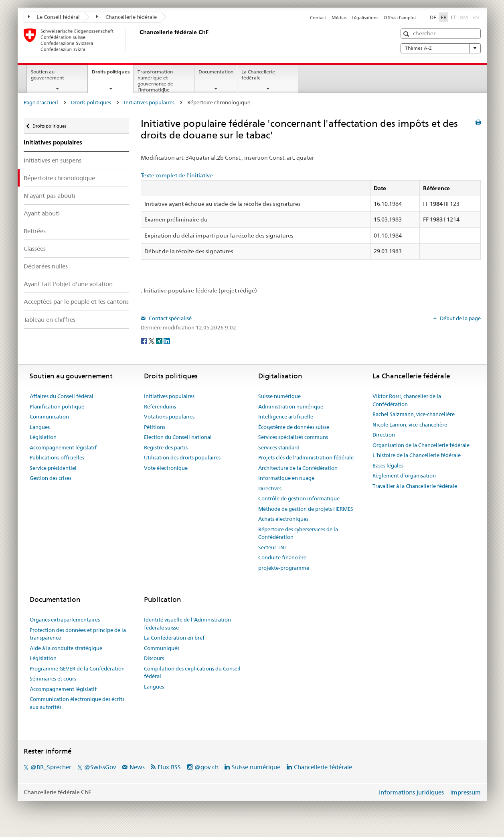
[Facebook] (145, 341)
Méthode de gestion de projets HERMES (306, 509)
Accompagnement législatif (63, 447)
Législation (43, 437)
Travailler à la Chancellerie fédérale (415, 486)
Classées (35, 249)
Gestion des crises (51, 478)
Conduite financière (282, 557)
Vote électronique (166, 468)
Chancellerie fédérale (127, 17)
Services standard (279, 447)
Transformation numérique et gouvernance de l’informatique (155, 80)
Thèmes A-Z (441, 48)
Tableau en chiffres (50, 320)
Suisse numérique (279, 396)
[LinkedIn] (167, 341)
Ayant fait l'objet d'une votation (68, 284)
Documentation (216, 72)
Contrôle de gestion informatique (299, 498)
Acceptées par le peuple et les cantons (76, 302)
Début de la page (460, 318)
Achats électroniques (283, 519)
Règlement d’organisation (404, 475)
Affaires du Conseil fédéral (62, 396)
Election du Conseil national (178, 437)
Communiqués (162, 648)
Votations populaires (169, 416)
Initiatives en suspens (53, 160)
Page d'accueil (41, 102)
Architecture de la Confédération (298, 468)
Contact (318, 18)
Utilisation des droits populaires (182, 457)
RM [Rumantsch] (464, 17)
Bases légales (388, 465)
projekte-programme (284, 568)
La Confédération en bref (174, 638)
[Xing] (160, 341)
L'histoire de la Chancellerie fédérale (417, 455)
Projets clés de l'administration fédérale (306, 457)
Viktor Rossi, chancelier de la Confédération (407, 400)
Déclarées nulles (46, 266)
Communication (49, 416)
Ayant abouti (42, 213)
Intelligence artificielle (286, 416)
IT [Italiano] (453, 17)
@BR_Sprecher (51, 767)
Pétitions (155, 427)
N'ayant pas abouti (50, 196)
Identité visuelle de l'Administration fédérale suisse (187, 624)
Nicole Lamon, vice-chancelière (410, 425)
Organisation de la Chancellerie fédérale (421, 445)
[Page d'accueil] (138, 40)
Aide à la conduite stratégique (66, 648)
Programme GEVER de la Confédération (77, 668)
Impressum (466, 792)
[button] (407, 34)
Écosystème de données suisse (294, 427)
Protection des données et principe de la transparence (78, 634)
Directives (270, 488)
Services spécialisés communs (293, 437)
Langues (40, 427)
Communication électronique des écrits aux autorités (77, 703)
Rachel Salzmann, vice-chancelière (414, 414)
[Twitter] (152, 341)
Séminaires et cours (53, 679)
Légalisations (365, 18)
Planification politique (57, 406)
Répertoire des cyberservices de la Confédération (298, 533)
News (137, 767)
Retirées (35, 231)
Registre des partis (166, 447)
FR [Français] (444, 17)
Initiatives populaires (149, 102)
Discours (154, 658)
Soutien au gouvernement (48, 75)
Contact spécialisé (170, 318)
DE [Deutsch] (433, 17)
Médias (339, 18)
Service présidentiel (53, 468)
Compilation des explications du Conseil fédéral (192, 672)
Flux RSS (169, 767)
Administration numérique (291, 406)
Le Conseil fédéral (54, 17)
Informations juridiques (411, 792)
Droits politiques (112, 74)
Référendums (160, 406)
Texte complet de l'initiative (177, 175)
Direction (384, 435)
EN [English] (476, 17)
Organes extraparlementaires (65, 620)
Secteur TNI (272, 547)
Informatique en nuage (286, 478)
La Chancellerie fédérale (258, 75)
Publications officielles (57, 457)
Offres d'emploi (400, 18)
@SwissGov (100, 767)
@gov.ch (206, 767)
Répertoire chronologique (59, 178)
